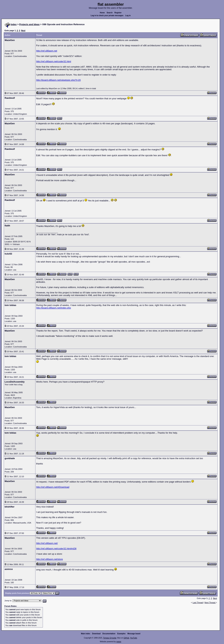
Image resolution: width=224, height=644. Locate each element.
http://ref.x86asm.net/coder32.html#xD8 (56, 549)
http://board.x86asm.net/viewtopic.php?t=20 (58, 80)
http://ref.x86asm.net (47, 51)
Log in (128, 16)
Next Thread (210, 603)
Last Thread (198, 603)
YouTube (133, 638)
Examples (121, 634)
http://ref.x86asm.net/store (49, 559)
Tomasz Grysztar (110, 638)
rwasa (119, 642)
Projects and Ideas (29, 24)
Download (96, 634)
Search (110, 13)
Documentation (109, 634)
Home (102, 13)
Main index (86, 634)
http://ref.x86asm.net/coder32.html (54, 61)
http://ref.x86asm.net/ (47, 543)
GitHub (126, 638)
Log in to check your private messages (107, 16)
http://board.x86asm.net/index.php (54, 308)
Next (23, 30)
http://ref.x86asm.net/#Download (53, 487)
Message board (134, 634)
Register (118, 13)
